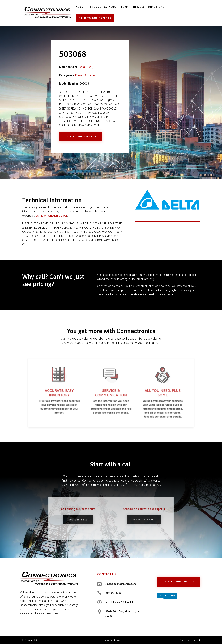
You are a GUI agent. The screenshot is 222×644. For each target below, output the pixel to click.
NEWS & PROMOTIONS (149, 7)
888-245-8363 (83, 519)
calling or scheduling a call (52, 216)
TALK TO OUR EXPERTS (95, 18)
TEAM (125, 7)
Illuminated (195, 640)
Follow (170, 595)
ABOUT (81, 7)
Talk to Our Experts (81, 136)
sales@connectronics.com (121, 584)
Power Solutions (85, 75)
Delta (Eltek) (86, 67)
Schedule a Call (139, 519)
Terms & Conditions (111, 640)
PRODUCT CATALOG (103, 7)
